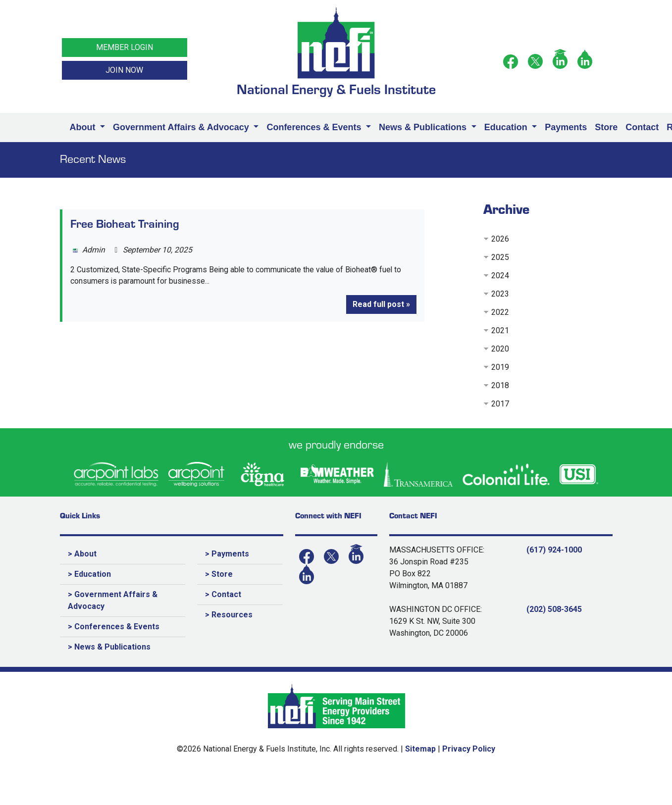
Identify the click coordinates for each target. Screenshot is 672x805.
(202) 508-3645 (554, 609)
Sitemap (420, 749)
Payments (566, 127)
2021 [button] (500, 330)
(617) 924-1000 (554, 550)
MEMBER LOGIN (125, 47)
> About (82, 554)
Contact (642, 127)
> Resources (229, 615)
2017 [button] (500, 404)
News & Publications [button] (424, 127)
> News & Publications (109, 647)
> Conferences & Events (114, 627)
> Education (89, 574)
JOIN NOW (124, 70)
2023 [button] (500, 294)
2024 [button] (500, 276)
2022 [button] (500, 312)
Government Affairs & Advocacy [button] (182, 127)
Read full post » (381, 305)
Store (606, 127)
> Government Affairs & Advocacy (113, 600)
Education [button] (507, 127)
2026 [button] (500, 239)
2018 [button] (500, 385)
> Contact (223, 594)
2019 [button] (500, 367)
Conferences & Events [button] (315, 127)
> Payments (227, 554)
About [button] (84, 127)
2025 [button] (500, 257)
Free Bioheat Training (125, 223)
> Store (219, 574)
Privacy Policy (469, 749)
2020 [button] (500, 349)
